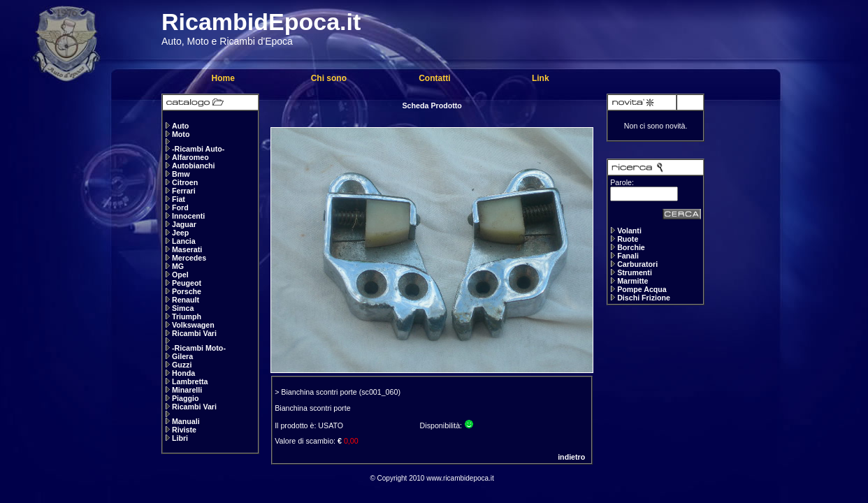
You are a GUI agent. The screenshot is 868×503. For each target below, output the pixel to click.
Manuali (186, 421)
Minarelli (187, 390)
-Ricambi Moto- (199, 348)
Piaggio (185, 398)
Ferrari (184, 191)
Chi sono (329, 78)
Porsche (187, 291)
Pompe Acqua (642, 289)
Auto (180, 126)
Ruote (628, 239)
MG (178, 266)
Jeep (180, 233)
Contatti (434, 78)
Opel (180, 275)
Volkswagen (193, 325)
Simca (183, 308)
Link (541, 78)
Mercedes (189, 258)
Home (223, 78)
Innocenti (188, 216)
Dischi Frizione (644, 298)
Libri (180, 438)
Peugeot (187, 283)
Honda (183, 373)
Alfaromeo (190, 157)
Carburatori (637, 264)
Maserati (187, 249)
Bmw (181, 174)
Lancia (184, 241)
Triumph (187, 316)
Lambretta (190, 381)
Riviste (184, 430)
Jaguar (184, 224)
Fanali (628, 256)
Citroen (185, 182)
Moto (181, 134)
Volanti (629, 231)
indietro (571, 457)
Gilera (182, 356)
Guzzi (182, 365)
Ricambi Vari (194, 333)
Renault (186, 300)
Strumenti (635, 272)
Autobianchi (194, 166)
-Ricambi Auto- (198, 149)
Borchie (631, 247)
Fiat (179, 199)
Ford (180, 207)
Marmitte (632, 281)
